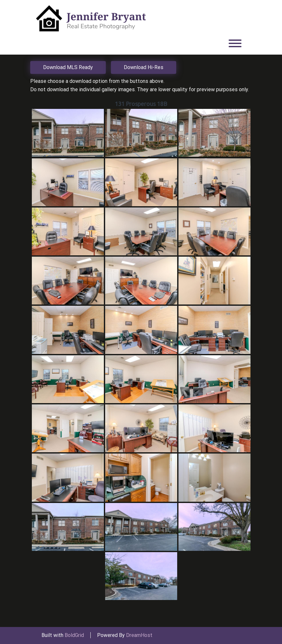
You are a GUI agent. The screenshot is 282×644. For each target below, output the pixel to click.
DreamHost (139, 635)
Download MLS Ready (68, 67)
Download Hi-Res (144, 67)
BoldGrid (74, 635)
